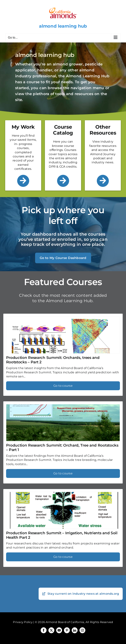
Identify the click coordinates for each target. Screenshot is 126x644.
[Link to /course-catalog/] (63, 181)
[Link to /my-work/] (23, 181)
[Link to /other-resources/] (103, 181)
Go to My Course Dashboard (63, 258)
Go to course (63, 386)
